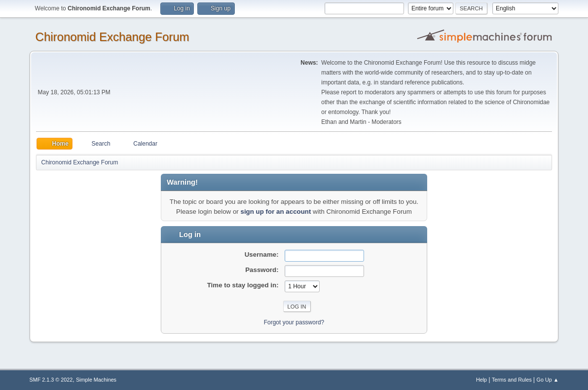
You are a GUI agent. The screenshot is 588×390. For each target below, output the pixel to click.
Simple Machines (96, 380)
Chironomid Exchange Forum (112, 37)
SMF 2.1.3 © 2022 (51, 380)
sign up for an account (276, 212)
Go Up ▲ (548, 380)
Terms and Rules (512, 380)
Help (481, 380)
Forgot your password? (294, 322)
